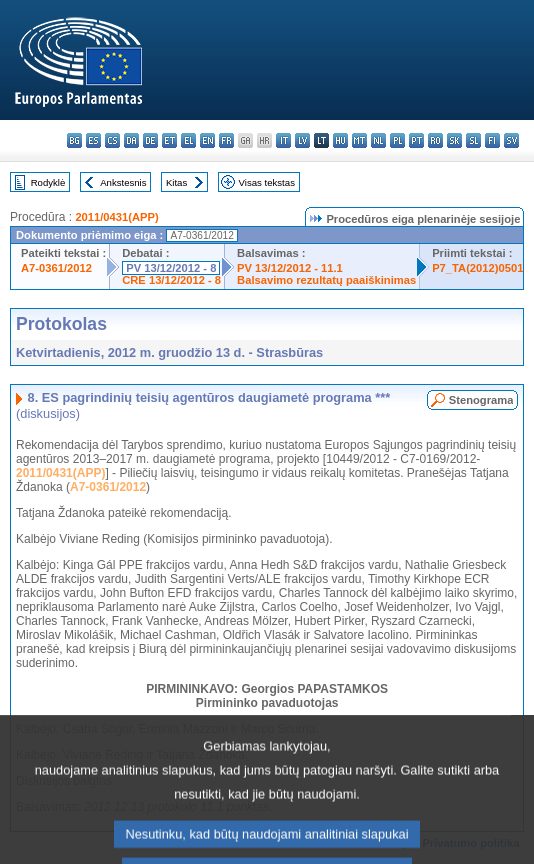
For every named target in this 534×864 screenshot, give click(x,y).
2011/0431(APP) (116, 217)
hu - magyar (340, 140)
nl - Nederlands (378, 140)
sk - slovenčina (454, 140)
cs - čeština (112, 140)
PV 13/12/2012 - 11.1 (290, 268)
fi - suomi (492, 140)
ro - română (435, 140)
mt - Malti (359, 140)
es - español (93, 140)
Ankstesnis (123, 182)
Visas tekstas (267, 182)
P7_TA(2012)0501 (477, 268)
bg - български (74, 140)
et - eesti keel (169, 140)
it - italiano (283, 140)
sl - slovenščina (473, 140)
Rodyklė (48, 182)
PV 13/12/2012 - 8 (171, 268)
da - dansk (131, 140)
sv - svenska (511, 140)
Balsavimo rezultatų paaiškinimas (326, 280)
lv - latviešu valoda (302, 140)
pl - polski (397, 140)
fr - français (226, 140)
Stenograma (481, 400)
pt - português (416, 140)
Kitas (176, 182)
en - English (207, 140)
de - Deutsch (150, 140)
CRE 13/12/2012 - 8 (171, 280)
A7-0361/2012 (56, 268)
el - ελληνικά (188, 140)
